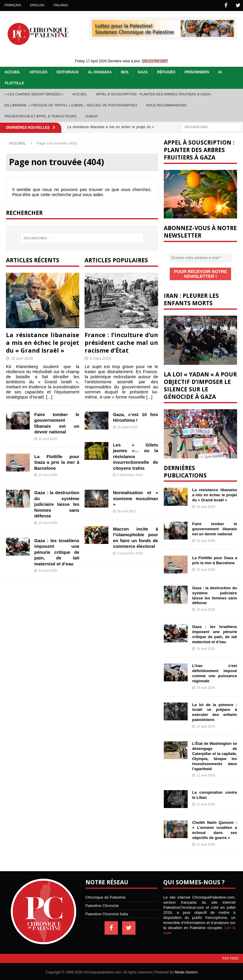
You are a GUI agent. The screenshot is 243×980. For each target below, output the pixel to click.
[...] (49, 396)
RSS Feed (230, 956)
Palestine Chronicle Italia (107, 912)
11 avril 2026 (206, 802)
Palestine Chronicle (102, 904)
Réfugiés (166, 72)
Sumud (92, 116)
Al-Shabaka (100, 72)
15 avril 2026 (48, 474)
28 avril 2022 (126, 511)
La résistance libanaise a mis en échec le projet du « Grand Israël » (43, 342)
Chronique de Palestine (106, 896)
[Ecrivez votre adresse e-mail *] (200, 257)
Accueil (12, 72)
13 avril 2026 (206, 725)
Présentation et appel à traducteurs (40, 116)
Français (13, 5)
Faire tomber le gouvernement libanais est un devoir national (215, 527)
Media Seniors (186, 970)
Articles (38, 72)
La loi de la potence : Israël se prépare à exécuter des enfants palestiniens (215, 711)
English (37, 5)
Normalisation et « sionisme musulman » (135, 498)
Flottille (14, 83)
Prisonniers (197, 72)
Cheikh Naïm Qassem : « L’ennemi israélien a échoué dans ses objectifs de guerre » (215, 828)
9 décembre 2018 (130, 474)
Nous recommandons (166, 105)
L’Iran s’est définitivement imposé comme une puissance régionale (215, 672)
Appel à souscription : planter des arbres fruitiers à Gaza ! (154, 94)
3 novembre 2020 (130, 553)
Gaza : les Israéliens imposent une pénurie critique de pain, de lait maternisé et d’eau (57, 552)
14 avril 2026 (48, 570)
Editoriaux (68, 72)
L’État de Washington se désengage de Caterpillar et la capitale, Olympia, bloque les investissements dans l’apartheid (215, 754)
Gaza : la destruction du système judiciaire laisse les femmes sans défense (57, 504)
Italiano (61, 5)
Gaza (143, 72)
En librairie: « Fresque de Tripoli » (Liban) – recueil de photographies (71, 105)
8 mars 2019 (100, 358)
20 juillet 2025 (127, 427)
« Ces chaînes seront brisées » (34, 94)
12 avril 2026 (206, 773)
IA (220, 72)
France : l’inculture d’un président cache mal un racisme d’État (121, 342)
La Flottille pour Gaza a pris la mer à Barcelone (57, 462)
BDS (125, 72)
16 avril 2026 (22, 358)
